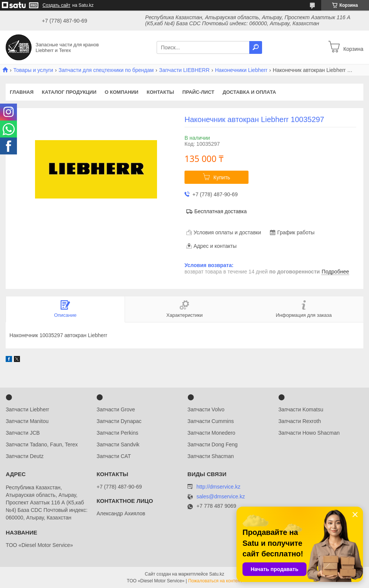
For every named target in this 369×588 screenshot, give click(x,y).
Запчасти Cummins (211, 421)
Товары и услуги (33, 70)
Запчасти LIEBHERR (184, 70)
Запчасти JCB (23, 433)
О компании (121, 92)
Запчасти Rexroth (300, 421)
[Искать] (256, 47)
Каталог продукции (69, 92)
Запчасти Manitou (27, 421)
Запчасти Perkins (117, 433)
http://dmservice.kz (219, 487)
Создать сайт (56, 5)
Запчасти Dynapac (119, 421)
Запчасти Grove (116, 409)
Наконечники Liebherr (241, 70)
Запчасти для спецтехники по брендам (106, 70)
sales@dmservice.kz (221, 497)
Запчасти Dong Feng (213, 444)
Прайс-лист (198, 92)
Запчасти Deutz (25, 456)
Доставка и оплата (249, 92)
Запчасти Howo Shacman (309, 433)
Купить (222, 177)
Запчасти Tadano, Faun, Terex (42, 444)
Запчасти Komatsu (301, 409)
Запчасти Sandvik (118, 444)
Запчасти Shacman (211, 456)
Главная (22, 92)
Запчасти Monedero (211, 433)
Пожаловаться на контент (215, 581)
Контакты (160, 92)
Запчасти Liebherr (27, 409)
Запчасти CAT (114, 456)
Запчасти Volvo (206, 409)
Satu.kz (217, 574)
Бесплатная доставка (220, 211)
